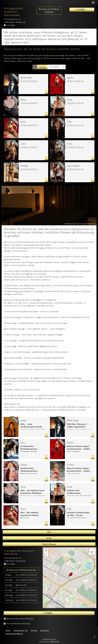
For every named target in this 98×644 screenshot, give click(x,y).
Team (49, 532)
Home (8, 631)
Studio (49, 538)
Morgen (42, 67)
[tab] (21, 556)
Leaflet (74, 607)
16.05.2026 (54, 67)
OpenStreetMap (83, 607)
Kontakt (34, 631)
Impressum (45, 631)
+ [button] (46, 551)
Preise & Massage (49, 544)
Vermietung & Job (21, 631)
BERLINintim (55, 642)
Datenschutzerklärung (14, 634)
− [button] (46, 554)
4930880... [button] (82, 10)
